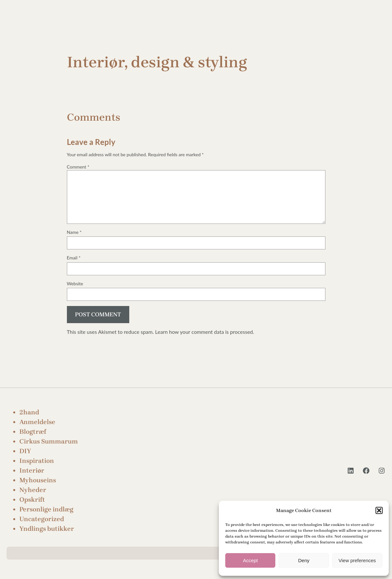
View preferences (357, 560)
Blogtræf (33, 432)
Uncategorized (42, 519)
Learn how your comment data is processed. (205, 332)
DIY (25, 451)
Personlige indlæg (46, 509)
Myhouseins (38, 480)
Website (75, 284)
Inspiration (37, 461)
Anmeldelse (37, 422)
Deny (304, 560)
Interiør (32, 470)
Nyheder (33, 490)
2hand (29, 412)
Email (74, 258)
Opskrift (32, 500)
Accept (250, 560)
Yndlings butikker (47, 529)
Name (74, 232)
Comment (78, 167)
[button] (379, 510)
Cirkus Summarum (49, 441)
